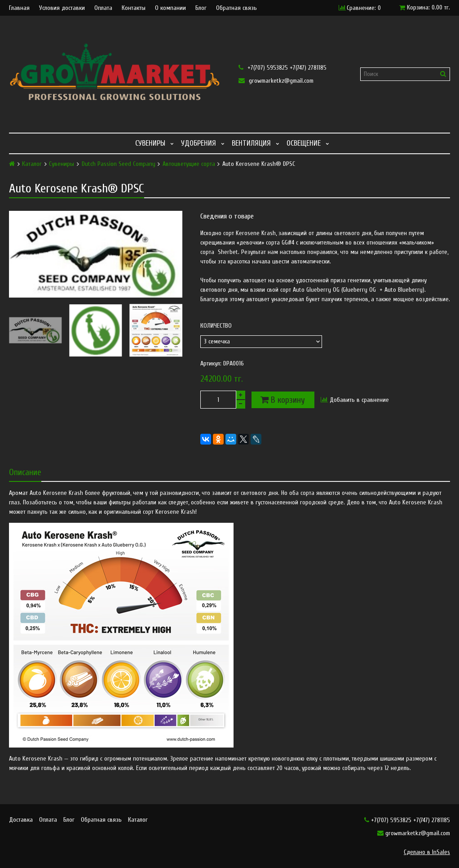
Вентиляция (251, 143)
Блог (201, 8)
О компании (170, 8)
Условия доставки (62, 8)
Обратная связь (236, 8)
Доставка (21, 820)
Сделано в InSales (427, 852)
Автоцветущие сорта (189, 164)
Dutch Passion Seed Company (119, 164)
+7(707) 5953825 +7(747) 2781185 (282, 68)
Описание (25, 472)
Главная (19, 8)
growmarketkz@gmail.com (276, 81)
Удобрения (199, 143)
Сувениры (150, 143)
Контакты (134, 8)
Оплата (103, 8)
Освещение (304, 143)
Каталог (32, 164)
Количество (216, 326)
